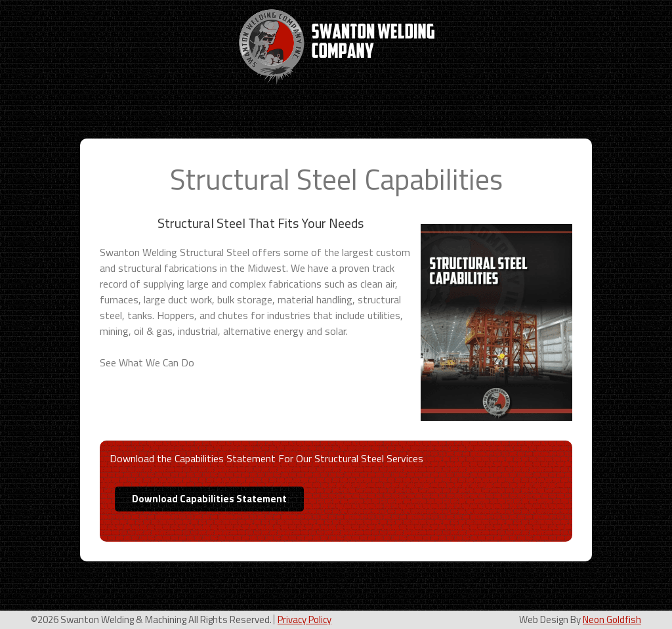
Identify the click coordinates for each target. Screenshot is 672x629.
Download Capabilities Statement (209, 499)
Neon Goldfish (612, 619)
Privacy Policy (304, 619)
